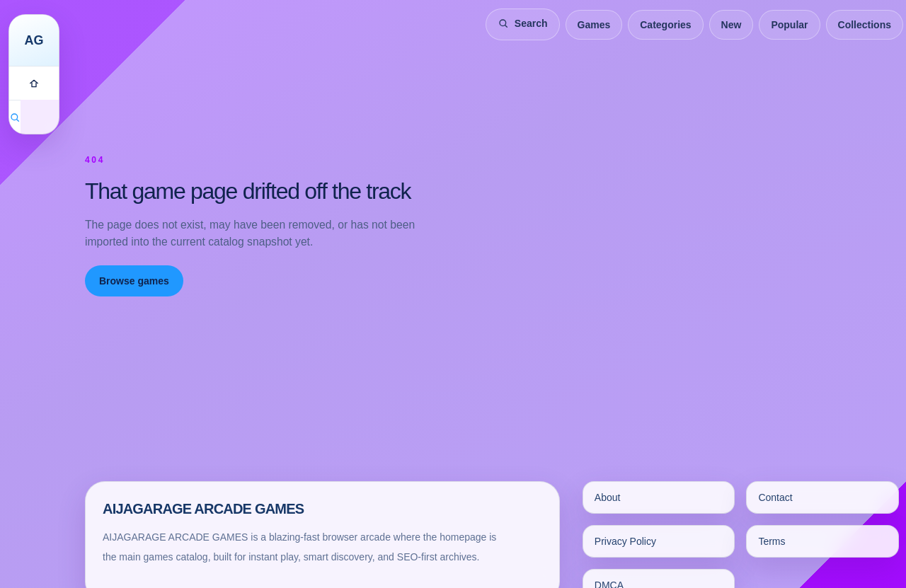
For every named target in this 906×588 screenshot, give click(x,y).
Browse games (134, 281)
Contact (775, 497)
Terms (772, 541)
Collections (865, 25)
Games (594, 25)
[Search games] (15, 117)
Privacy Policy (625, 541)
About (608, 497)
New (732, 25)
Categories (665, 25)
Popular (789, 25)
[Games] (34, 83)
